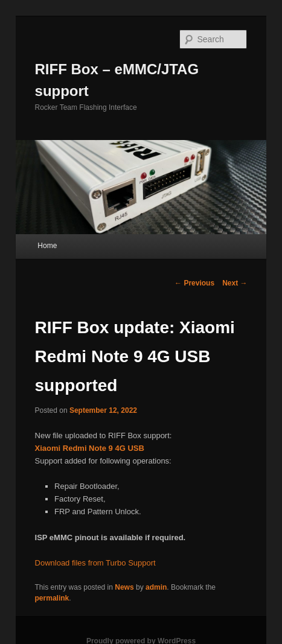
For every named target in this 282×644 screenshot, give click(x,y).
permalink (52, 598)
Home (47, 246)
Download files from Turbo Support (95, 563)
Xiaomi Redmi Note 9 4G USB (90, 448)
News (124, 587)
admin (156, 587)
